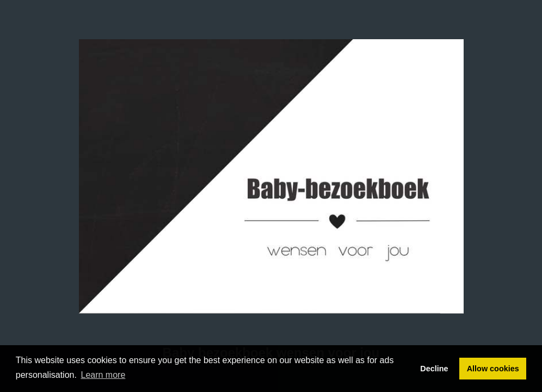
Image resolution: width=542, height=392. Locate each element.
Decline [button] (434, 369)
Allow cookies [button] (493, 369)
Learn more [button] (103, 375)
